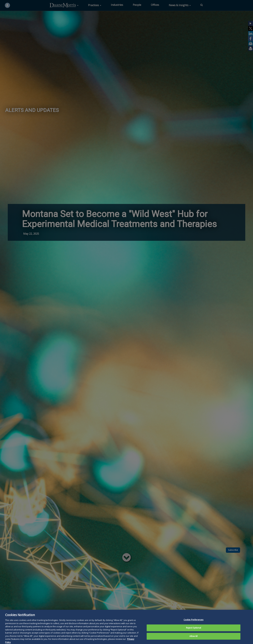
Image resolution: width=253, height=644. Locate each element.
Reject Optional (194, 633)
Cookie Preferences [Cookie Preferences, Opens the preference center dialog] (194, 624)
